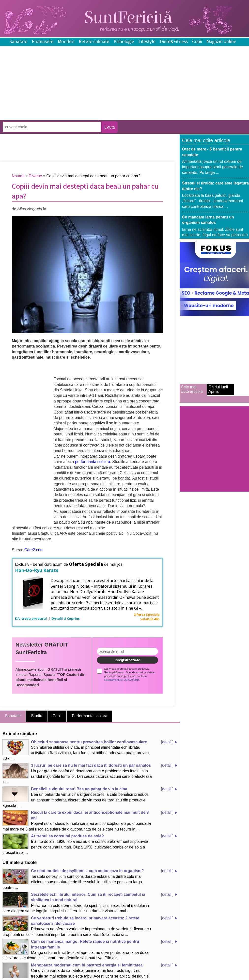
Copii (197, 42)
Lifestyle (147, 42)
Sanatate (18, 42)
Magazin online (221, 42)
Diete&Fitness (174, 42)
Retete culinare (94, 42)
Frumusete (43, 42)
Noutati (18, 176)
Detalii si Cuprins (66, 618)
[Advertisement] (90, 117)
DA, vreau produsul (31, 618)
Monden (66, 42)
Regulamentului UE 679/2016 (122, 680)
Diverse (35, 176)
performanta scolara (93, 462)
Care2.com (34, 550)
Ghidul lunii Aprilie (218, 389)
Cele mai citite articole (192, 389)
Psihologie (124, 42)
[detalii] (167, 742)
